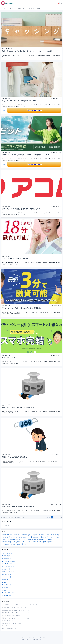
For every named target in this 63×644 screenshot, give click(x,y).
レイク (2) (23, 539)
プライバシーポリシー (32, 637)
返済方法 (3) (45, 537)
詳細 (4, 110)
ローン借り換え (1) (6, 544)
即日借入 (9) (31, 535)
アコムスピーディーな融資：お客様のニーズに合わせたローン (23, 209)
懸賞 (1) (40, 539)
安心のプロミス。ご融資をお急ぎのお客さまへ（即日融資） (22, 308)
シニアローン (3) (7, 577)
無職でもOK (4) (5, 537)
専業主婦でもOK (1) (6, 542)
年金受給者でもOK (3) (37, 537)
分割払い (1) (20, 544)
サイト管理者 (21, 637)
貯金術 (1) (45, 539)
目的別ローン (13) (7, 564)
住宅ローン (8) (6, 569)
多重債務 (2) (35, 539)
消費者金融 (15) (7, 558)
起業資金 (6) (37, 535)
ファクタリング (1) (7, 595)
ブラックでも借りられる (34, 110)
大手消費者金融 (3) (23, 537)
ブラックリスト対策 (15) (9, 561)
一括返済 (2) (10, 539)
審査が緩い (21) (6, 535)
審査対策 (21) (6, 556)
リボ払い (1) (26, 544)
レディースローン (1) (8, 593)
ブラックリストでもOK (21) (15, 535)
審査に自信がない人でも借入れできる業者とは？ (18, 407)
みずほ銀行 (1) (51, 539)
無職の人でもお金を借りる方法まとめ (14, 457)
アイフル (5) (56, 535)
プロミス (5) (50, 535)
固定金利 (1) (36, 542)
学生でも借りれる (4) (14, 537)
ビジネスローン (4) (7, 574)
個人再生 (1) (14, 544)
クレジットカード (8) (8, 572)
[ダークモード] (61, 3)
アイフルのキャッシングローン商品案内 (15, 258)
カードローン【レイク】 (10, 358)
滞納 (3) (30, 537)
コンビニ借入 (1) (29, 542)
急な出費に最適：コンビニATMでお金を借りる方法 (19, 101)
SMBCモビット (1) (20, 542)
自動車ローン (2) (7, 585)
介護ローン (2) (6, 590)
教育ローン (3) (6, 580)
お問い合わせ (42, 637)
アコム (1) (13, 542)
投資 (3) (5, 582)
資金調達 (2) (6, 587)
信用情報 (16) (25, 535)
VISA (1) (41, 542)
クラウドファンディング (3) (54, 537)
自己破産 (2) (29, 539)
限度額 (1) (51, 542)
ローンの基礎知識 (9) (8, 566)
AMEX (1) (46, 542)
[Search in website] (32, 526)
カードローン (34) (7, 553)
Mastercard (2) (17, 539)
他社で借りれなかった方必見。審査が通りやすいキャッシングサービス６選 (27, 51)
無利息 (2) (4, 539)
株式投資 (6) (43, 535)
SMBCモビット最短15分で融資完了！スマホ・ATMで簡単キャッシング (25, 155)
